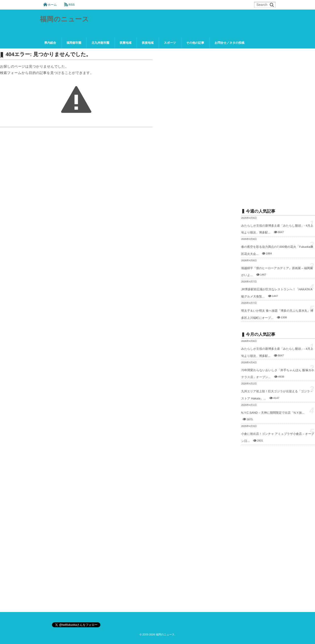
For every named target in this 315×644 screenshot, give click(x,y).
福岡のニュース (65, 20)
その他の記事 (195, 43)
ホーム (52, 5)
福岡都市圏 (74, 43)
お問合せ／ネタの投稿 (229, 43)
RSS (71, 5)
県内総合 (50, 43)
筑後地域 (148, 43)
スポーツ (170, 43)
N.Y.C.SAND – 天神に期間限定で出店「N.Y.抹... (273, 413)
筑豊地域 (126, 43)
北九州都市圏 (100, 43)
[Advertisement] (278, 125)
